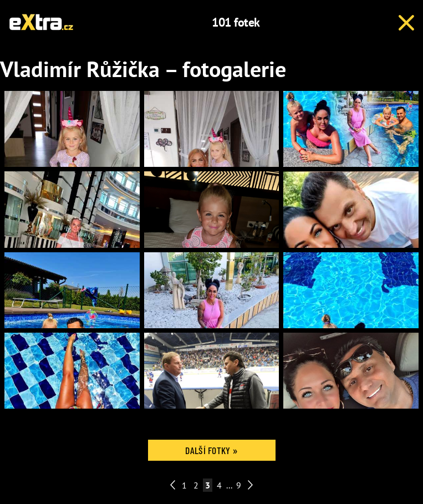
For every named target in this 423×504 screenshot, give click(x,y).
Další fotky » (211, 450)
